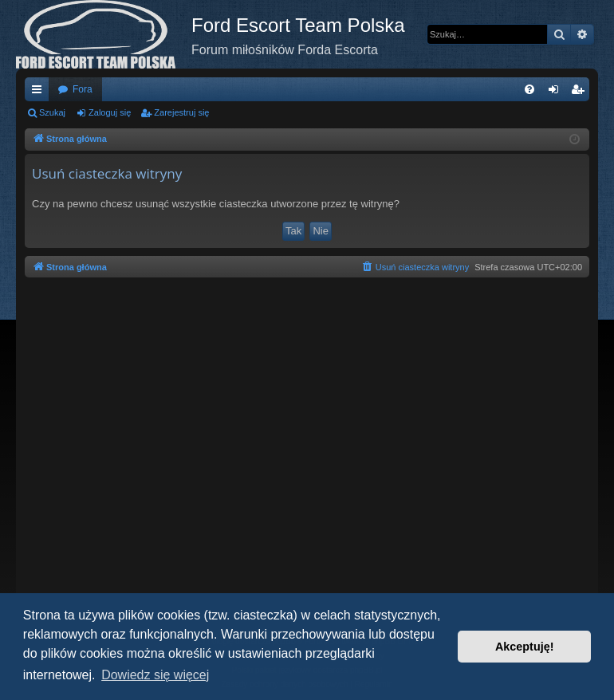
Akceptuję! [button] (525, 647)
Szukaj (52, 112)
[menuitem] (529, 89)
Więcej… (40, 92)
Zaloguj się (110, 112)
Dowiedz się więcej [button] (155, 675)
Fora (83, 89)
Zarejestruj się (181, 112)
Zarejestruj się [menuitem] (581, 92)
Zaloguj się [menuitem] (557, 92)
